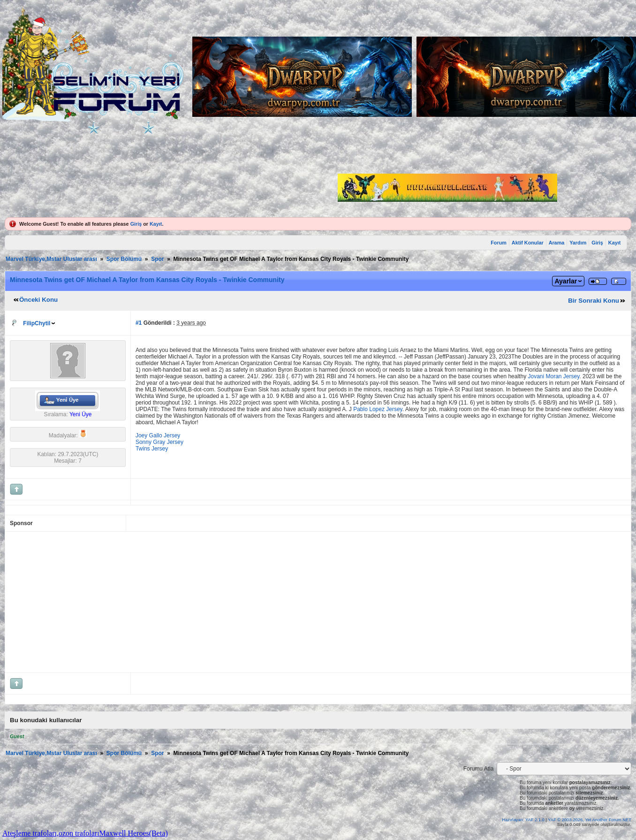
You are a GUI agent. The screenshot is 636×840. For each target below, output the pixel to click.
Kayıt (156, 224)
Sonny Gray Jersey (159, 442)
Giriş (136, 224)
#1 (139, 323)
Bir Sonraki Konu (594, 301)
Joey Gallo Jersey (158, 435)
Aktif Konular (528, 243)
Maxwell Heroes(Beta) (134, 833)
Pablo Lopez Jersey (378, 409)
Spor (157, 259)
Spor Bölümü (124, 259)
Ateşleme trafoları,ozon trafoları (51, 833)
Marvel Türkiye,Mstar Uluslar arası (51, 259)
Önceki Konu (38, 300)
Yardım (578, 243)
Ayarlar (566, 281)
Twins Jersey (152, 449)
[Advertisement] (240, 602)
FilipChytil (37, 323)
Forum (499, 243)
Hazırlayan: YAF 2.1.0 (524, 820)
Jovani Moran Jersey (553, 376)
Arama (557, 243)
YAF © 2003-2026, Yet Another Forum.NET (590, 820)
